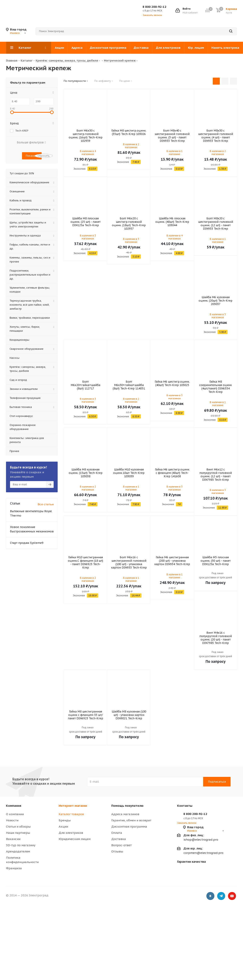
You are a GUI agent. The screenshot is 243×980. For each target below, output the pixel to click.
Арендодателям (18, 851)
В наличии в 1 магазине (175, 153)
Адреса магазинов (125, 814)
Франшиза (14, 868)
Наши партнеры (18, 833)
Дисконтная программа (129, 826)
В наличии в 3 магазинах (88, 237)
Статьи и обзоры (18, 826)
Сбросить (44, 156)
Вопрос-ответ (121, 845)
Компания (14, 806)
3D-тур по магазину (21, 845)
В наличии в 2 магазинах (131, 146)
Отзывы (117, 851)
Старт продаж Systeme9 (27, 543)
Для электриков (71, 833)
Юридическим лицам (75, 839)
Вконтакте (210, 896)
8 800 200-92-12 (154, 7)
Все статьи (46, 504)
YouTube (232, 896)
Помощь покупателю (127, 806)
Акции (63, 826)
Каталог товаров (71, 814)
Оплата (117, 833)
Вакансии (13, 839)
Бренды (65, 820)
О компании (15, 814)
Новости (12, 820)
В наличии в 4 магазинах (88, 153)
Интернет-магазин (73, 806)
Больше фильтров (31, 142)
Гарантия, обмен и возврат (131, 820)
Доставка (119, 839)
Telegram (221, 896)
